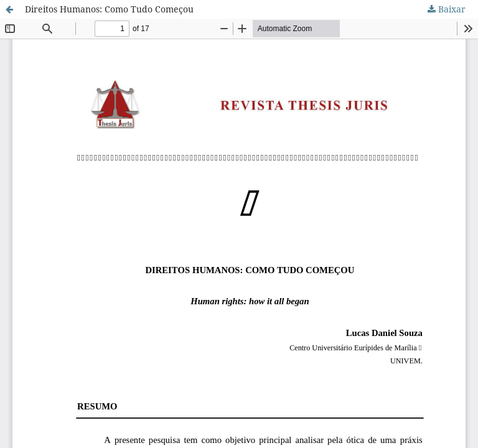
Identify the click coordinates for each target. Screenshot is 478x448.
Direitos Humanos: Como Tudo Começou (109, 9)
